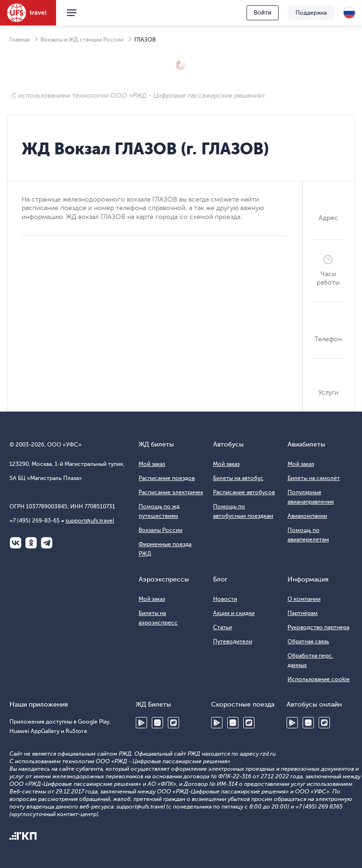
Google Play (141, 723)
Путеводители (233, 641)
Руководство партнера (318, 627)
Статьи (222, 627)
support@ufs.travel (90, 521)
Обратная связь (308, 641)
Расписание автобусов (244, 492)
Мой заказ (152, 464)
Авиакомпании (307, 516)
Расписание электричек (171, 492)
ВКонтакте (16, 543)
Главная (20, 40)
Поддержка (311, 13)
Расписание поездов (167, 478)
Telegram (47, 543)
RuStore (173, 723)
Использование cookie (319, 679)
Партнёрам (303, 613)
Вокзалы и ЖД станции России (82, 40)
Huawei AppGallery (157, 723)
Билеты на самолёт (314, 478)
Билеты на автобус (238, 478)
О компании (304, 599)
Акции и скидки (234, 613)
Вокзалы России (160, 530)
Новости (225, 599)
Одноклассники (31, 543)
